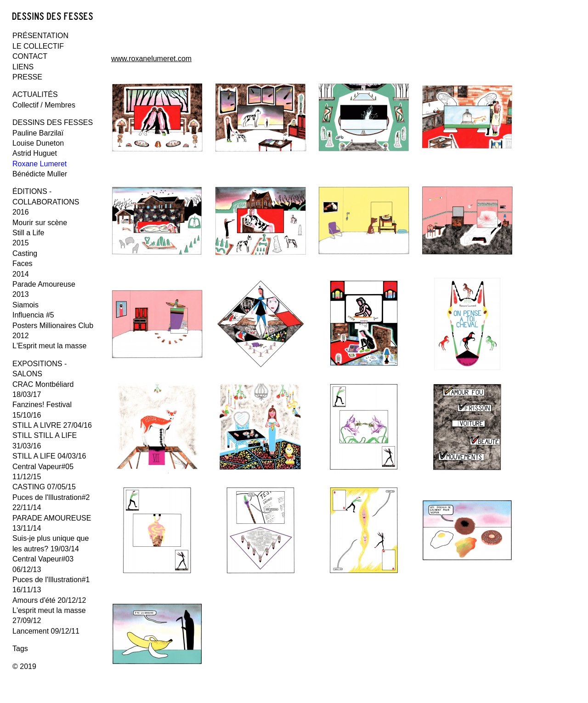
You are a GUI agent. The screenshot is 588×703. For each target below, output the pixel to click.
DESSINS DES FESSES (53, 122)
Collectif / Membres (44, 105)
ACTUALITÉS (35, 94)
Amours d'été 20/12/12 (49, 600)
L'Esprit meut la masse (49, 346)
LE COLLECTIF (38, 46)
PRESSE (27, 77)
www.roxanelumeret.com (151, 59)
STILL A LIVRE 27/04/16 (52, 425)
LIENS (23, 67)
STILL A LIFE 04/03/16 (49, 456)
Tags (20, 649)
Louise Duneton (38, 143)
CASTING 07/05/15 (44, 487)
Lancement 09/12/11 (46, 631)
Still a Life (28, 233)
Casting (25, 253)
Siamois (25, 305)
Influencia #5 (33, 315)
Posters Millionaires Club (53, 326)
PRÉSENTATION (40, 36)
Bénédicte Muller (40, 174)
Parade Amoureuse (44, 284)
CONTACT (30, 56)
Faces (23, 264)
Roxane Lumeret (40, 164)
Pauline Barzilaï (38, 133)
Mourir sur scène (40, 223)
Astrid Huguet (35, 153)
